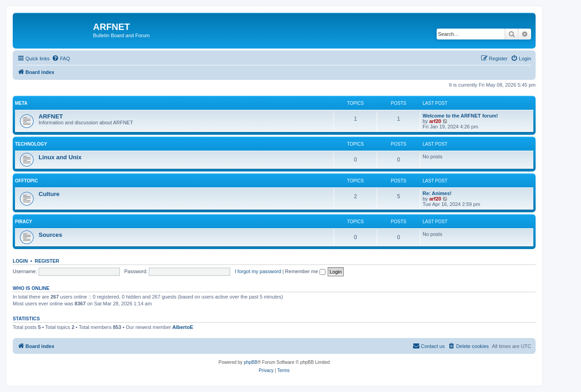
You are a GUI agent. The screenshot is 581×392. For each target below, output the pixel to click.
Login (20, 261)
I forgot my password (258, 271)
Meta (21, 103)
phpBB (251, 362)
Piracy (24, 222)
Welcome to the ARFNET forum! (460, 116)
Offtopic (26, 181)
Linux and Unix (60, 157)
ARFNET (51, 116)
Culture (49, 194)
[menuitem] (61, 59)
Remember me (305, 271)
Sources (50, 235)
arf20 (435, 121)
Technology (31, 144)
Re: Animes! (437, 193)
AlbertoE (183, 327)
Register (47, 261)
